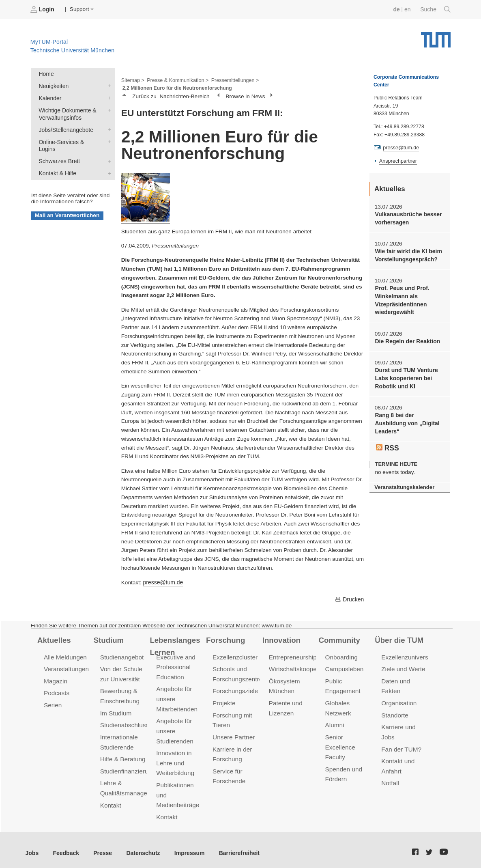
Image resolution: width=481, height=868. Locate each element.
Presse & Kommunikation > (176, 80)
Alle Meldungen (65, 656)
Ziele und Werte (403, 668)
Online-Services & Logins (107, 140)
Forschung (225, 639)
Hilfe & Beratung (122, 756)
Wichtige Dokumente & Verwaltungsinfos (107, 109)
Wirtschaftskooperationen (303, 668)
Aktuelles (54, 639)
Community (339, 639)
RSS (387, 444)
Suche (436, 9)
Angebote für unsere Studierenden (174, 728)
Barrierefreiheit (233, 848)
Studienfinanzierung (127, 768)
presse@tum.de (162, 582)
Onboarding (341, 656)
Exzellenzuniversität (408, 656)
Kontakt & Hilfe (107, 163)
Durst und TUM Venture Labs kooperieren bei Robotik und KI (405, 376)
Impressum (185, 848)
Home (46, 74)
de (397, 9)
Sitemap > (132, 80)
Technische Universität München (436, 37)
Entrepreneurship (292, 656)
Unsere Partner (233, 734)
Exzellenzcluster (234, 656)
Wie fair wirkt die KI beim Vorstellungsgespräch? (407, 254)
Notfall (390, 779)
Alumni (335, 723)
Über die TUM (398, 639)
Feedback (65, 848)
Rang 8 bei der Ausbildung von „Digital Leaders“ (406, 420)
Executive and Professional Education (175, 666)
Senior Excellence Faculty (340, 744)
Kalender (107, 97)
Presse (101, 848)
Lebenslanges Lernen (174, 645)
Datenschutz (140, 848)
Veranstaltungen (66, 668)
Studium (108, 639)
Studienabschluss (124, 723)
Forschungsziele (235, 690)
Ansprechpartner (397, 161)
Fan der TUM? (401, 746)
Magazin (55, 680)
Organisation (398, 701)
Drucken (350, 599)
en (408, 9)
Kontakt (111, 801)
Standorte (394, 713)
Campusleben (344, 668)
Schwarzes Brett (107, 151)
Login (43, 9)
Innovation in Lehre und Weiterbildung (175, 759)
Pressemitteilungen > (232, 80)
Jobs (32, 848)
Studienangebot (121, 656)
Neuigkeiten (107, 85)
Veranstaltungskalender (404, 483)
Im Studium (116, 711)
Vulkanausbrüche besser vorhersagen (407, 218)
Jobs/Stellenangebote (107, 128)
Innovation (281, 639)
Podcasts (56, 692)
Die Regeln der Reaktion (406, 339)
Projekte (224, 701)
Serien (53, 703)
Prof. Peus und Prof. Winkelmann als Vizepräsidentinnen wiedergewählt (401, 299)
